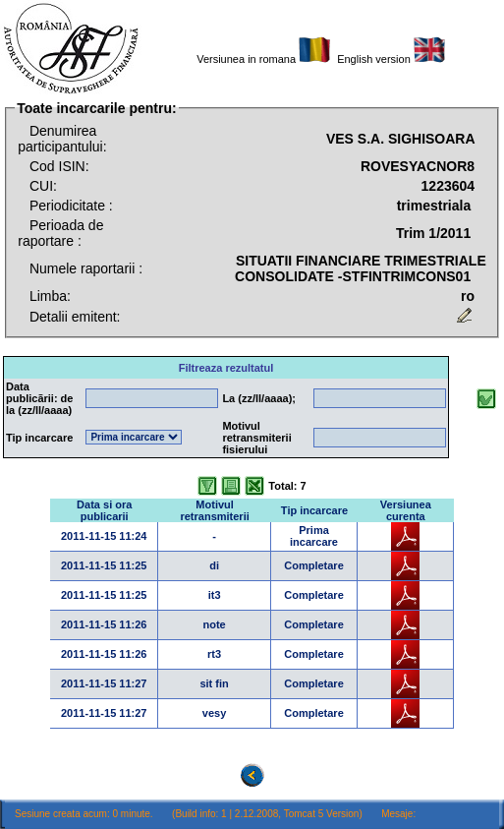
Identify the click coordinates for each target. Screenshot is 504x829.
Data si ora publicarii (104, 510)
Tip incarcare (314, 510)
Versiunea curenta (406, 510)
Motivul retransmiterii (214, 510)
